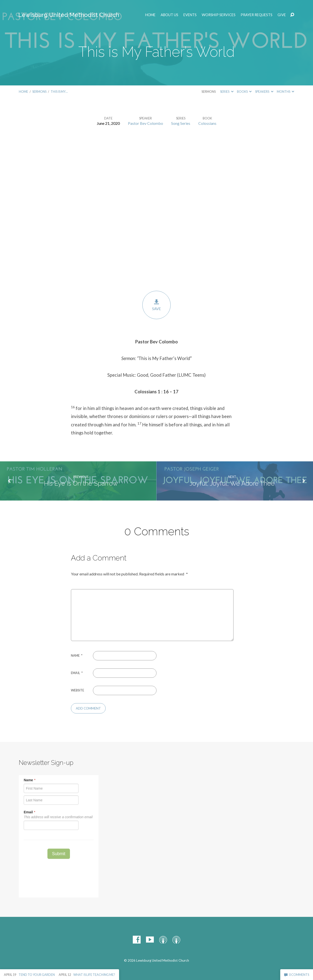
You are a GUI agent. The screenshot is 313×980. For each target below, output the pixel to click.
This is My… (59, 92)
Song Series (181, 123)
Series (227, 92)
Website (78, 690)
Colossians (207, 123)
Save (156, 305)
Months (285, 92)
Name (77, 655)
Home (150, 15)
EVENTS (190, 15)
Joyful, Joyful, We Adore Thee (232, 483)
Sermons (39, 92)
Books (244, 92)
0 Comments (297, 975)
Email (77, 673)
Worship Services (219, 15)
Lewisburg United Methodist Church (69, 15)
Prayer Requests (257, 15)
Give (282, 15)
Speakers (264, 92)
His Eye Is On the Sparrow (81, 483)
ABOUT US (169, 15)
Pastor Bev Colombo (145, 123)
